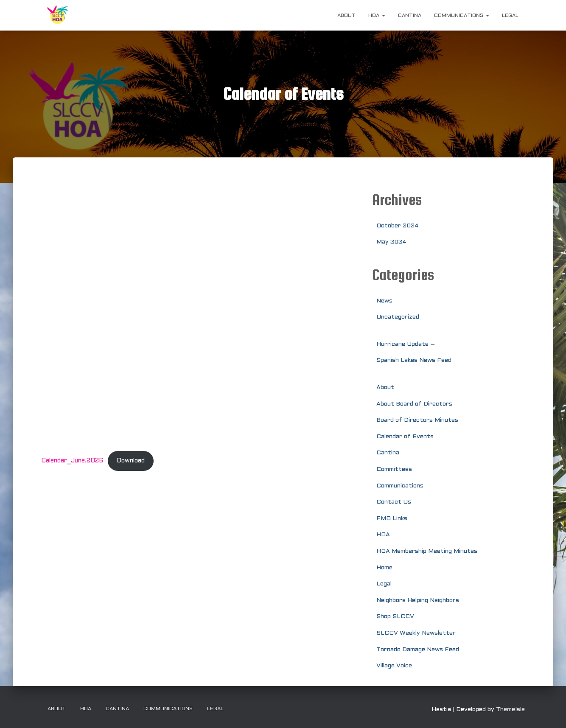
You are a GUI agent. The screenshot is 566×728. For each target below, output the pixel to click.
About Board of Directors (414, 404)
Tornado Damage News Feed (418, 650)
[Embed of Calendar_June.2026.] (200, 314)
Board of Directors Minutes (417, 420)
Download (131, 461)
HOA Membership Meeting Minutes (427, 551)
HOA (377, 16)
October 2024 (398, 226)
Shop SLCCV (395, 617)
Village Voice (394, 666)
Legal (510, 16)
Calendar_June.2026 (72, 461)
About (346, 16)
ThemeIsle (510, 710)
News (384, 301)
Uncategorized (398, 317)
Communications (462, 16)
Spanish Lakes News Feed (414, 360)
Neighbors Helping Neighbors (418, 601)
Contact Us (394, 502)
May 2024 (391, 242)
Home (384, 568)
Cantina (410, 16)
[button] (383, 16)
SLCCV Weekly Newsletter (416, 633)
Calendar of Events (405, 437)
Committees (394, 469)
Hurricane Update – (406, 344)
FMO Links (392, 519)
